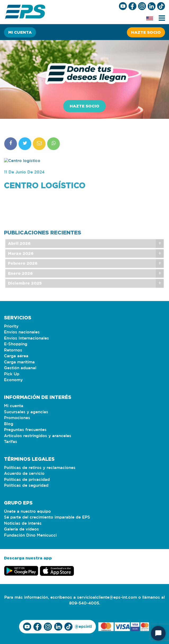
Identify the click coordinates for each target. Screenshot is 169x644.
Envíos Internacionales (26, 338)
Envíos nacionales (22, 332)
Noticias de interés (23, 523)
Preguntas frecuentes (25, 430)
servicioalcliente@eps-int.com (107, 597)
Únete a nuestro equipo (27, 512)
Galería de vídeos (21, 529)
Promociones (17, 418)
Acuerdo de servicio (24, 474)
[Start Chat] (158, 633)
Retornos (13, 350)
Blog (9, 424)
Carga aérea (16, 356)
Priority (11, 326)
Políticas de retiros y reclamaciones (40, 468)
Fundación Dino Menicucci (30, 535)
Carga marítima (19, 362)
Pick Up (12, 374)
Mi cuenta (20, 32)
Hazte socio (146, 32)
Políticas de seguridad (26, 486)
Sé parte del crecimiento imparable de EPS (47, 517)
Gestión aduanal (20, 368)
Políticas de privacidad (27, 480)
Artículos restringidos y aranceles (38, 436)
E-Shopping (16, 344)
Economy (13, 380)
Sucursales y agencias (26, 412)
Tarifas (11, 442)
